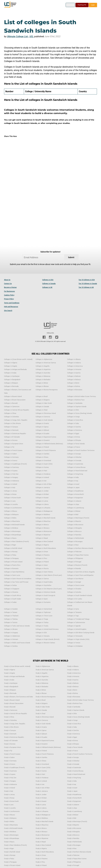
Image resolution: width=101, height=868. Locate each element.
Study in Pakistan (73, 855)
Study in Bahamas (42, 683)
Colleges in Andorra (74, 363)
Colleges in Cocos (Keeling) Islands (80, 413)
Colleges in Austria (74, 373)
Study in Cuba (72, 727)
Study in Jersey (9, 795)
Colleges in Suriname (43, 602)
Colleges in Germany (11, 457)
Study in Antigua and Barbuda (14, 676)
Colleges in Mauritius (43, 521)
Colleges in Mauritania (12, 521)
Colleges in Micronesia (75, 525)
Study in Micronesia (74, 828)
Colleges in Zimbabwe (75, 646)
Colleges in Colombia (11, 417)
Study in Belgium (10, 690)
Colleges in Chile (73, 410)
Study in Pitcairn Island (12, 865)
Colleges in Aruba (10, 373)
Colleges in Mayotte (74, 521)
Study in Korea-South (11, 801)
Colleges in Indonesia (12, 481)
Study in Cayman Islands (76, 710)
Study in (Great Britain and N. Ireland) (17, 666)
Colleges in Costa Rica (75, 420)
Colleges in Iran (41, 481)
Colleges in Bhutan (42, 386)
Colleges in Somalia (74, 592)
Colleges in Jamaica (43, 488)
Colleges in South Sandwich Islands (80, 596)
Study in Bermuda (10, 693)
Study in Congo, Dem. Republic (15, 724)
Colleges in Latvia (42, 501)
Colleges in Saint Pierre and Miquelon (80, 575)
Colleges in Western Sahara (45, 643)
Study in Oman (41, 855)
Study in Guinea (41, 771)
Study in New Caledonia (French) (15, 845)
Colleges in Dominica (75, 430)
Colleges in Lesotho (11, 504)
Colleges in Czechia (74, 427)
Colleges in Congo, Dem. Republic (16, 420)
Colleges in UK (47, 287)
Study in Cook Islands (43, 724)
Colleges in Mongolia (74, 528)
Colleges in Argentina (43, 369)
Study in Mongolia (73, 832)
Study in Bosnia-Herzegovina (46, 697)
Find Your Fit (82, 5)
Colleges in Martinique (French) (78, 518)
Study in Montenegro (11, 835)
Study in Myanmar (42, 838)
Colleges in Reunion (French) (77, 565)
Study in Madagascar (43, 815)
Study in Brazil (41, 700)
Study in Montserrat (43, 835)
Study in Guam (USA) (43, 768)
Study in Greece (10, 764)
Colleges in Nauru (10, 538)
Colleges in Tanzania (74, 612)
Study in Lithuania (42, 811)
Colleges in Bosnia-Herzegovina (47, 390)
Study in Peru (40, 862)
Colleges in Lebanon (74, 501)
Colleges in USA (48, 280)
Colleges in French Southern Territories (81, 450)
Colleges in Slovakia (74, 589)
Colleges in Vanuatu (43, 636)
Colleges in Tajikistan (43, 612)
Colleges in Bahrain (74, 376)
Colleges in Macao (11, 511)
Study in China (9, 717)
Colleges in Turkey (42, 623)
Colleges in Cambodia (75, 403)
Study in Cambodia (74, 707)
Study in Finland (41, 751)
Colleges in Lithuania (43, 508)
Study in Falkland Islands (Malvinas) (48, 747)
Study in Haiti (40, 774)
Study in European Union (12, 747)
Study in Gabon (9, 757)
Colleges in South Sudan (13, 599)
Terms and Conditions (12, 303)
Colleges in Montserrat (44, 531)
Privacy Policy (9, 299)
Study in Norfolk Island (12, 852)
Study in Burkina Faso (75, 703)
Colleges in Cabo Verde (44, 403)
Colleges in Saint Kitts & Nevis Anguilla (81, 572)
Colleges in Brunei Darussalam (15, 400)
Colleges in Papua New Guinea (78, 555)
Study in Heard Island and (76, 774)
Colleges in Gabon (10, 454)
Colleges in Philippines (75, 558)
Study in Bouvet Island (12, 700)
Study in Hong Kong (74, 778)
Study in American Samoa (45, 670)
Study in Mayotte (73, 825)
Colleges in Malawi (74, 511)
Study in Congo (72, 720)
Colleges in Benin (73, 383)
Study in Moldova (10, 832)
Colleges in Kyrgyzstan (75, 498)
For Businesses (9, 291)
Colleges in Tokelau (11, 619)
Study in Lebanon (73, 805)
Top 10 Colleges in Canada (88, 284)
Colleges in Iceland (42, 477)
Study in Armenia (73, 676)
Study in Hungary (10, 781)
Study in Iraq (72, 784)
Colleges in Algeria (11, 363)
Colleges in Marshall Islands (46, 518)
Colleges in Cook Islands (44, 420)
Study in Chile (72, 714)
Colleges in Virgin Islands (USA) (78, 639)
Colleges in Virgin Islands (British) (48, 639)
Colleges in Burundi (11, 403)
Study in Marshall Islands (44, 822)
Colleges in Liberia (42, 504)
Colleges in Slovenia (11, 592)
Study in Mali (72, 818)
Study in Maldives (42, 818)
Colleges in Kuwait (42, 498)
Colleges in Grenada (74, 461)
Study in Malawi (73, 815)
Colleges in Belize (42, 383)
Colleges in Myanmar (43, 535)
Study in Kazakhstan (74, 795)
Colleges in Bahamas (43, 376)
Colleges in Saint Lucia (12, 575)
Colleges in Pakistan (74, 552)
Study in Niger (9, 849)
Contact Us (8, 284)
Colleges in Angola (11, 366)
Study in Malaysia (10, 818)
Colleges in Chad (41, 410)
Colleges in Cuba (73, 423)
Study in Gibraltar (73, 761)
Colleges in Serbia (10, 585)
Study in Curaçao (10, 730)
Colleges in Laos (10, 501)
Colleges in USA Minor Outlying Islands (81, 633)
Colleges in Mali (73, 515)
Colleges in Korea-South (12, 498)
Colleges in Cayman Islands (77, 407)
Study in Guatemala (74, 768)
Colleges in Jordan (42, 491)
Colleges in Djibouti (42, 430)
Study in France (73, 751)
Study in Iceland (41, 781)
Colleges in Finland (42, 447)
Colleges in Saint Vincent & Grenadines (18, 579)
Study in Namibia (73, 838)
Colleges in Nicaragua (75, 542)
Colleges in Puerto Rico (12, 565)
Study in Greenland (42, 764)
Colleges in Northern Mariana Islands (80, 548)
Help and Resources (11, 307)
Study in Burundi (10, 707)
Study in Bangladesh (11, 687)
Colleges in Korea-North (75, 494)
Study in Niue (72, 849)
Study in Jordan (41, 795)
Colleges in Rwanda (74, 569)
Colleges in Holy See (11, 474)
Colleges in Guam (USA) (44, 464)
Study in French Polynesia (45, 754)
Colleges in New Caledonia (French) (16, 542)
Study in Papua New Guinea (77, 859)
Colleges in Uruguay (11, 633)
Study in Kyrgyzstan (74, 801)
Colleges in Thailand (11, 616)
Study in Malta (9, 822)
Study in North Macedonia (45, 852)
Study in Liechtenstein (12, 811)
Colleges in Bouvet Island (13, 396)
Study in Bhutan (41, 693)
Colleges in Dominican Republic (15, 434)
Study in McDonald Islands (13, 828)
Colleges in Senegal (74, 582)
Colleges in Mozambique (13, 535)
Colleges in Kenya (10, 494)
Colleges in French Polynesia (46, 450)
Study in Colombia (10, 720)
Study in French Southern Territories (80, 754)
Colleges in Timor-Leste (44, 616)
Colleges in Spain (42, 599)
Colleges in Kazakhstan (75, 491)
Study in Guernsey (10, 771)
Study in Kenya (9, 798)
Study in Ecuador (41, 737)
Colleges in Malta (10, 518)
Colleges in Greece (11, 461)
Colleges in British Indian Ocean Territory (82, 396)
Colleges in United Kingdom (77, 629)
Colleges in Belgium (11, 383)
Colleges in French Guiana (13, 450)
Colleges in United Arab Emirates (47, 629)
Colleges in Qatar (42, 565)
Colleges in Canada (49, 284)
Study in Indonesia (10, 784)
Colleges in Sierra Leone (76, 585)
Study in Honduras (42, 778)
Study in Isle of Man (43, 788)
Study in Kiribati (41, 798)
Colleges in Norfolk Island (13, 548)
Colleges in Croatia (42, 423)
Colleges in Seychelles (43, 585)
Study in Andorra (73, 670)
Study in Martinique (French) (77, 822)
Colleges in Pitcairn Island (13, 562)
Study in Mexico (41, 828)
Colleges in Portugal (74, 562)
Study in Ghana (41, 761)
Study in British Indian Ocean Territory (80, 700)
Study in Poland (41, 865)
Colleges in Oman (42, 552)
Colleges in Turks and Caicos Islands (17, 626)
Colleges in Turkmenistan (76, 623)
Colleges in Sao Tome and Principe (16, 582)
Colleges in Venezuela (75, 636)
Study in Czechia (73, 730)
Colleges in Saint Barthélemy (14, 572)
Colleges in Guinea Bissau (76, 467)
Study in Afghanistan (43, 666)
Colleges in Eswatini (43, 440)
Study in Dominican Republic (14, 737)
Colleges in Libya (73, 504)
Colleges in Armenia (74, 369)
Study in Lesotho (10, 808)
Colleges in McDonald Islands (14, 525)
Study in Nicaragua (74, 845)
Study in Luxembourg (74, 811)
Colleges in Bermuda (11, 386)
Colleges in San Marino (75, 579)
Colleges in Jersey (10, 491)
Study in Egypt (72, 737)
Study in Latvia (41, 805)
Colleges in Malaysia (11, 515)
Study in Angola (9, 673)
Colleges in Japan (73, 488)
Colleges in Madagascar (44, 511)
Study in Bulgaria (42, 703)
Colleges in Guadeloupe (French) (15, 464)
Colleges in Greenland (43, 461)
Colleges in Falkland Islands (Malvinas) (49, 444)
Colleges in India (73, 477)
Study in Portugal (73, 865)
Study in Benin (72, 690)
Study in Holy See (10, 778)
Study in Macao (9, 815)
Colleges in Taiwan (11, 612)
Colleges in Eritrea (74, 437)
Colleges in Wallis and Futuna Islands (17, 643)
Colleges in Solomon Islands (46, 592)
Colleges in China (10, 413)
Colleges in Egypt (73, 434)
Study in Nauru (9, 842)
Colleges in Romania (11, 569)
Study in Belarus (73, 687)
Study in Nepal (41, 842)
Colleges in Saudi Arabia (44, 582)
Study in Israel (72, 788)
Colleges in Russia (42, 569)
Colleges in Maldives (43, 515)
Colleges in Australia (43, 373)
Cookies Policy (9, 295)
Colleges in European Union (14, 444)
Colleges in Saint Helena (44, 572)
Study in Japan (72, 791)
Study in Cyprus (41, 730)
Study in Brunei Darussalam (14, 703)
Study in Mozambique (12, 838)
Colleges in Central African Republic (17, 410)
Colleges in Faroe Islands (76, 444)
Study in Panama (42, 859)
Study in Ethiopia (73, 744)
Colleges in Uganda (74, 626)
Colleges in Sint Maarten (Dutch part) (49, 589)
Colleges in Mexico (42, 525)
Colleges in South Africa (12, 596)
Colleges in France (74, 447)
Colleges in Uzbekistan (12, 636)
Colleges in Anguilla (43, 366)
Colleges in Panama (43, 555)
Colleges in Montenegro (12, 531)
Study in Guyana (10, 774)
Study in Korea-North (74, 798)
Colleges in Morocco (74, 531)
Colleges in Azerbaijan (12, 376)
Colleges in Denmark (11, 430)
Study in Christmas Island (45, 717)
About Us (7, 280)
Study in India (72, 781)
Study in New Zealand (43, 845)
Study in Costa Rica (74, 724)
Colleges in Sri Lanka (75, 599)
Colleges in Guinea (42, 467)
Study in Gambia (41, 757)
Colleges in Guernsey (11, 467)
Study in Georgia (73, 757)
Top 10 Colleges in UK (86, 287)
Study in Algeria (10, 670)
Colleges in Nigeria (42, 545)
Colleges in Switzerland (44, 609)
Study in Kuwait (41, 801)
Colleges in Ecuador (43, 434)
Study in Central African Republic (16, 714)
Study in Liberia (41, 808)
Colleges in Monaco (43, 528)
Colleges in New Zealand (44, 542)
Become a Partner (10, 287)
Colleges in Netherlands (76, 538)
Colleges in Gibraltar (74, 457)
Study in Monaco (41, 832)
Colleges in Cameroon (12, 407)
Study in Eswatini (42, 744)
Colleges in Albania (74, 359)
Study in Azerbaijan (11, 683)
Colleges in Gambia (42, 454)
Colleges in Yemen (74, 643)
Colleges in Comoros (43, 417)
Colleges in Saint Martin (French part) (49, 575)
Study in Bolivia (73, 693)
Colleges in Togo (73, 616)
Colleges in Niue (73, 545)
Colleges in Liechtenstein (13, 508)
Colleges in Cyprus (42, 427)
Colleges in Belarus (74, 380)
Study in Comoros (42, 720)
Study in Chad (40, 714)
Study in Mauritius (42, 825)
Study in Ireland (9, 788)
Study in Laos (9, 805)
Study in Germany (10, 761)
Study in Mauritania (11, 825)
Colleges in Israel (73, 484)
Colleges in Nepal (42, 538)
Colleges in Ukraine (11, 629)
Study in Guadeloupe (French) (14, 768)
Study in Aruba (9, 680)
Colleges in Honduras (43, 474)
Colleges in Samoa (42, 579)
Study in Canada (41, 710)
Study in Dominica (74, 734)
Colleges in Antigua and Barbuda (15, 369)
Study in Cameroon (11, 710)
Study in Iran (40, 784)
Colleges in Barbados (43, 380)
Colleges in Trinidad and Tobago (78, 619)
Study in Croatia (41, 727)
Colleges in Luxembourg (76, 508)
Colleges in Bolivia (74, 386)
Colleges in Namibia (74, 535)
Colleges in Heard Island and (77, 471)
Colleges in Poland (42, 562)
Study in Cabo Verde (43, 707)
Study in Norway (10, 855)
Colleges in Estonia (11, 440)
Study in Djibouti (41, 734)
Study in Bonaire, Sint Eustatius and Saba (18, 697)
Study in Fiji (8, 751)
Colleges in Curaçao (11, 427)
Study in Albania (73, 666)
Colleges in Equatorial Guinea (46, 437)
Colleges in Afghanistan (44, 359)
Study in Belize (41, 690)
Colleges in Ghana (42, 457)
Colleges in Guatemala (75, 464)
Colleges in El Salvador (12, 437)
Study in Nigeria (41, 849)
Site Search (8, 311)
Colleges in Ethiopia (74, 440)
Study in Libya (72, 808)
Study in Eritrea (73, 741)
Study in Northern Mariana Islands (79, 852)
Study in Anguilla (41, 673)
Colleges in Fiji (9, 447)
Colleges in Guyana (11, 471)
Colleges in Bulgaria (43, 400)
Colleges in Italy (10, 488)
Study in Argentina (42, 676)
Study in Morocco (73, 835)
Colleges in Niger (10, 545)
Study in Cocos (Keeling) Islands (78, 717)
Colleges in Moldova (11, 528)
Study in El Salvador (11, 741)
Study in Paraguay (10, 862)
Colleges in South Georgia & (45, 596)
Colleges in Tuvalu (42, 626)
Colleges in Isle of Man (44, 484)
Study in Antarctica (74, 673)
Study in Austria (73, 680)
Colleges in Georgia (74, 454)
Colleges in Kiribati (42, 494)
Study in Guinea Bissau (75, 771)
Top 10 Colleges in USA (87, 280)
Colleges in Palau (10, 555)
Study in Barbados (42, 687)
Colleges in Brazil (42, 396)
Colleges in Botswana (75, 390)
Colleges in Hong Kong (75, 474)
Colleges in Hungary (11, 477)
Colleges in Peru (41, 558)
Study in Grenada (73, 764)
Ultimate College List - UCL (20, 36)
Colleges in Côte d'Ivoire (12, 423)
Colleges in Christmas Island (46, 413)
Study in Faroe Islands (75, 747)
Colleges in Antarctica (75, 366)
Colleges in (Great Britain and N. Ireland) (18, 359)
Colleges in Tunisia (11, 623)
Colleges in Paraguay (11, 558)
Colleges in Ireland (11, 484)
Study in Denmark (10, 734)
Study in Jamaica (42, 791)
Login (93, 5)
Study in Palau (9, 859)
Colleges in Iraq (73, 481)
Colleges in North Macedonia (46, 548)
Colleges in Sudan (10, 602)
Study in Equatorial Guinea (45, 741)
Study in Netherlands (74, 842)
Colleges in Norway (11, 552)
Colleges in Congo (73, 417)
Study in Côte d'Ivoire (11, 727)
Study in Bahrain (73, 683)
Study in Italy (9, 791)
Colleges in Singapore (12, 589)
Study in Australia (42, 680)
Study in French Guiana (12, 754)
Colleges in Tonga (42, 619)
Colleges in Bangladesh (12, 380)
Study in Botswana (74, 697)
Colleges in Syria (73, 609)
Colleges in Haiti (41, 471)
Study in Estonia (10, 744)
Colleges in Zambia (11, 646)
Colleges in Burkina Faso (76, 400)
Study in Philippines (74, 862)
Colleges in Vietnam (11, 639)
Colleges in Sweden (11, 609)
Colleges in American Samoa (46, 363)
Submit (71, 257)
